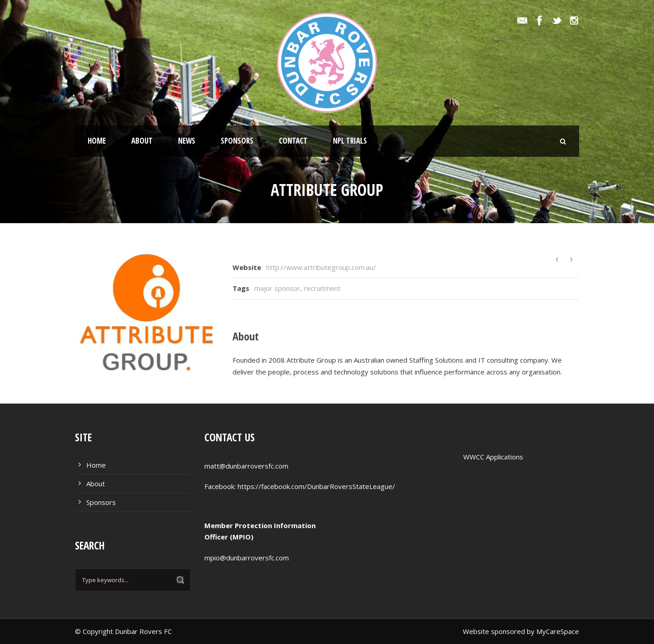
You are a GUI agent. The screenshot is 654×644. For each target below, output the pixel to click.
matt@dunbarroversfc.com (246, 466)
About (142, 141)
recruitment (322, 288)
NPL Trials (350, 141)
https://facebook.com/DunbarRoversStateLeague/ (316, 486)
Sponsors (237, 141)
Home (97, 141)
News (187, 141)
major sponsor (277, 288)
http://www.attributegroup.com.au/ (321, 267)
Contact (293, 141)
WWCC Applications (493, 457)
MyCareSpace (558, 631)
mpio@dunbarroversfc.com (247, 558)
